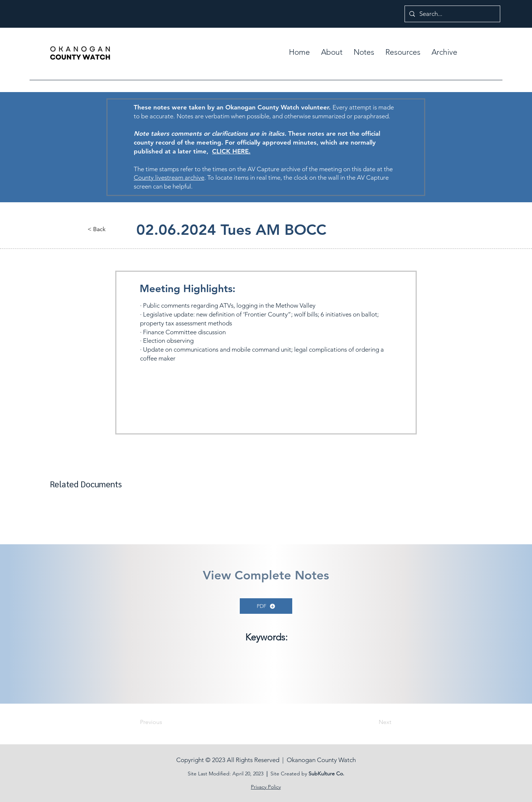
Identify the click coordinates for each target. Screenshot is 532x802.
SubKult (318, 774)
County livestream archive (169, 177)
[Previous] (164, 722)
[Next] (373, 722)
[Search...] (452, 14)
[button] (364, 52)
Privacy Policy (266, 787)
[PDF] (266, 606)
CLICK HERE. (231, 151)
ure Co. (336, 774)
